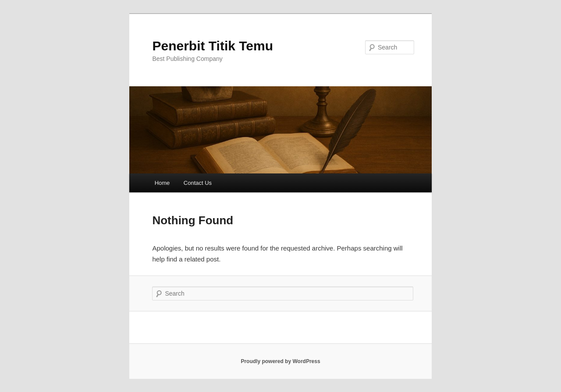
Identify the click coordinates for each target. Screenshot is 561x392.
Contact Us (198, 183)
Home (162, 183)
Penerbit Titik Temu (213, 46)
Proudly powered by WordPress (280, 361)
